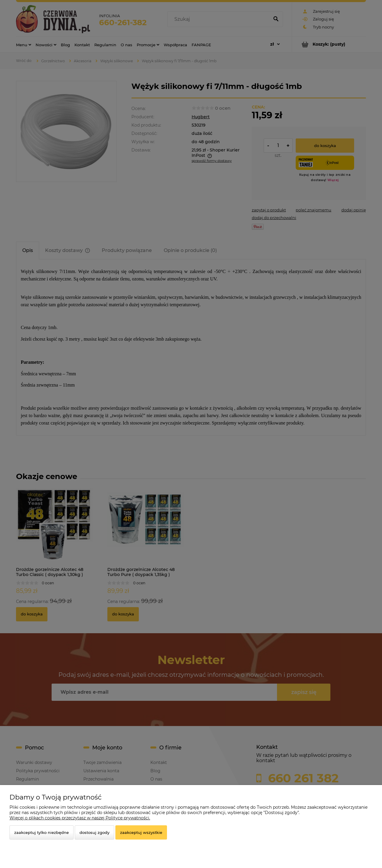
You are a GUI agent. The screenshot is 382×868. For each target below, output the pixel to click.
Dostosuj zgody (94, 832)
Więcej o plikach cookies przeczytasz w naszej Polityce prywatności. (80, 818)
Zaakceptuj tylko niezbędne (42, 832)
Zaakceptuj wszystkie (141, 832)
